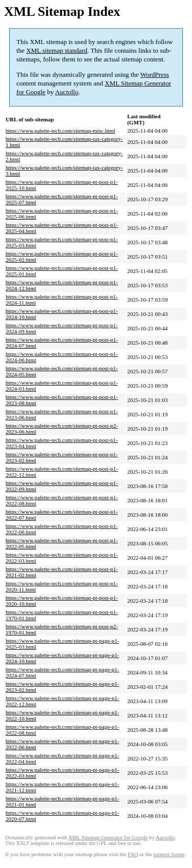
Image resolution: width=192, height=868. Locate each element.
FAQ (133, 854)
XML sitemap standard (57, 50)
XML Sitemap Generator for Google (108, 838)
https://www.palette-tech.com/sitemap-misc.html (60, 131)
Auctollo (67, 92)
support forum (169, 854)
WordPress (155, 75)
